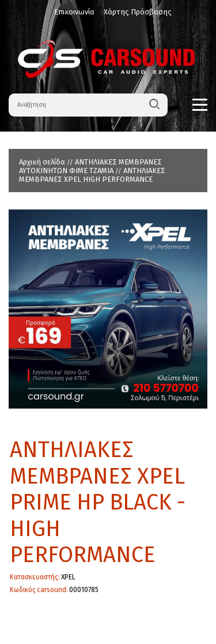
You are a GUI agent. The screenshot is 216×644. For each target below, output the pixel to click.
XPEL (68, 577)
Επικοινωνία (74, 12)
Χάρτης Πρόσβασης (138, 12)
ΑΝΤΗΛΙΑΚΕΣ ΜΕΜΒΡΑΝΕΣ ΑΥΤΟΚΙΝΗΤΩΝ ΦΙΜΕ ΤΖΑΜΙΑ (90, 166)
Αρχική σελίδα (42, 162)
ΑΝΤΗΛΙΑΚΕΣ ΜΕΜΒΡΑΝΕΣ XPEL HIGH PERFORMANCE (92, 175)
